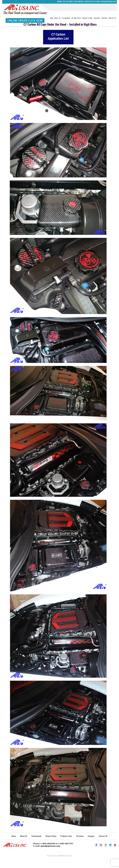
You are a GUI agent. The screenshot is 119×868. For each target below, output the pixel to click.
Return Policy (76, 18)
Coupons (104, 18)
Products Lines (87, 18)
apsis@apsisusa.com (108, 1)
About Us (57, 18)
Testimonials (66, 18)
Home (51, 18)
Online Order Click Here (25, 20)
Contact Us (112, 18)
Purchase (97, 18)
